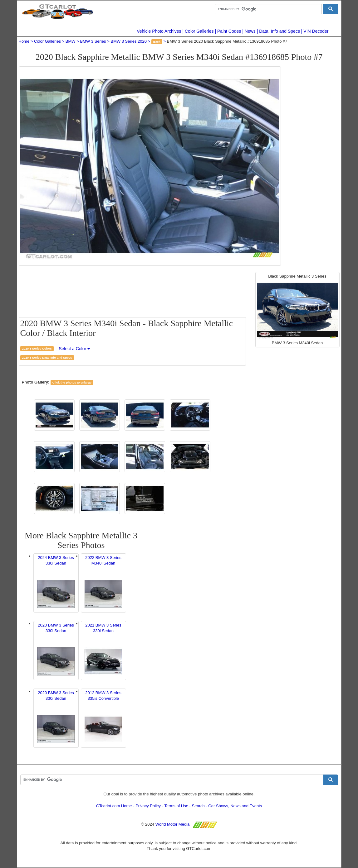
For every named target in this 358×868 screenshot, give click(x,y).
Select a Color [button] (74, 349)
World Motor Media (173, 824)
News (250, 31)
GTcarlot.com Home (114, 806)
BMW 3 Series (93, 41)
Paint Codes (229, 31)
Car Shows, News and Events (235, 806)
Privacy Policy (148, 806)
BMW (71, 41)
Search (198, 806)
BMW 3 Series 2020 (129, 41)
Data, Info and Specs (280, 31)
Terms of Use (176, 806)
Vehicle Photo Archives (159, 31)
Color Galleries (199, 31)
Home (24, 41)
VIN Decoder (316, 31)
